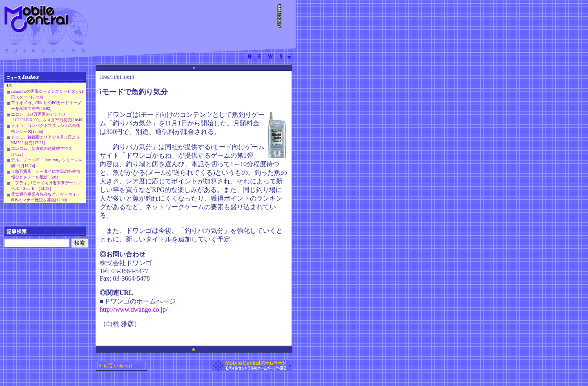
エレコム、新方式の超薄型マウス (42, 148)
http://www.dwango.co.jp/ (134, 309)
